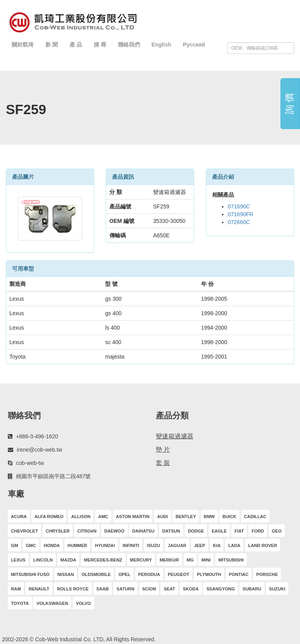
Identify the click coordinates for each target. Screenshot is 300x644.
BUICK (229, 517)
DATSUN (171, 531)
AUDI (162, 517)
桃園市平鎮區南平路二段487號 (53, 476)
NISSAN (66, 574)
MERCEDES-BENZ (103, 560)
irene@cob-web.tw (39, 450)
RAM (16, 589)
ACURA (19, 517)
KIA (217, 545)
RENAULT (39, 589)
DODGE (196, 531)
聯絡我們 (129, 45)
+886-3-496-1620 (37, 436)
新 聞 (52, 45)
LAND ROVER (262, 545)
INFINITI (131, 545)
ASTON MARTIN (133, 517)
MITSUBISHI (231, 560)
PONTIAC (239, 574)
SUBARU (252, 589)
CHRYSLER (58, 531)
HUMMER (77, 545)
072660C (239, 222)
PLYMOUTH (209, 574)
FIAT (239, 531)
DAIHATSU (143, 531)
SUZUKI (277, 589)
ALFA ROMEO (49, 517)
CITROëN (87, 531)
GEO (277, 531)
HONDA (52, 545)
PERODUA (149, 574)
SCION (149, 589)
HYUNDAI (105, 545)
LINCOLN (43, 560)
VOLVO (83, 603)
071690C (239, 206)
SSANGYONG (221, 589)
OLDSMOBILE (96, 574)
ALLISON (81, 517)
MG (190, 560)
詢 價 (289, 104)
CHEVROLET (24, 531)
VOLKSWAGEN (52, 603)
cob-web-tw (30, 463)
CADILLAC (255, 517)
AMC (103, 517)
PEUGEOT (179, 574)
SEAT (169, 589)
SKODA (191, 589)
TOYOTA (20, 603)
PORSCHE (267, 574)
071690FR (240, 214)
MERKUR (169, 560)
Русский (194, 45)
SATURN (125, 589)
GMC (31, 545)
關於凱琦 (23, 45)
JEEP (200, 545)
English (162, 45)
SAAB (103, 589)
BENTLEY (186, 517)
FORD (258, 531)
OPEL (124, 574)
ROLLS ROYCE (73, 589)
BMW (209, 517)
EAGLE (219, 531)
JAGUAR (177, 545)
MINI (206, 560)
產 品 (76, 45)
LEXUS (18, 560)
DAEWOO (114, 531)
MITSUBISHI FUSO (30, 574)
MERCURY (141, 560)
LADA (234, 545)
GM (14, 545)
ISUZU (154, 545)
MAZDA (68, 560)
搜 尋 (100, 45)
